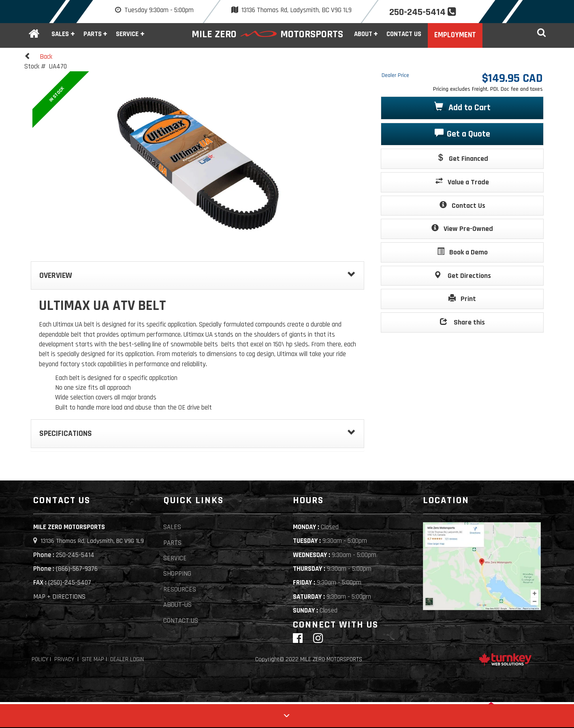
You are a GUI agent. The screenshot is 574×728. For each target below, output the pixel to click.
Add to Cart (462, 107)
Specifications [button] (197, 433)
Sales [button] (60, 34)
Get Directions (462, 275)
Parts (172, 543)
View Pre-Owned (462, 228)
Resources (180, 589)
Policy (40, 659)
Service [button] (127, 34)
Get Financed (462, 158)
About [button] (363, 34)
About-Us (177, 605)
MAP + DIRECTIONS (59, 597)
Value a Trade (462, 182)
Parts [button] (93, 34)
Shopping (177, 574)
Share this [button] (462, 322)
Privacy (64, 659)
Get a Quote (462, 133)
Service (175, 558)
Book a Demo (462, 252)
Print (462, 298)
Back (38, 57)
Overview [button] (197, 275)
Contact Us (404, 34)
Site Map (93, 659)
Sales (172, 527)
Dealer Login (127, 659)
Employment (455, 35)
